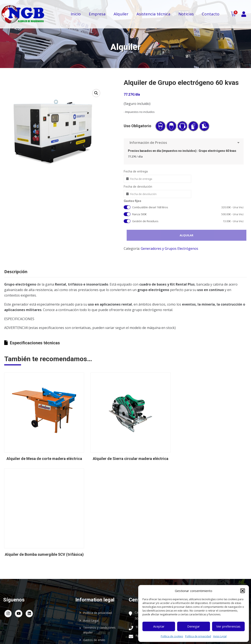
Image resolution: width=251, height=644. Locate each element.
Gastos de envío (94, 602)
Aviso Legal (220, 636)
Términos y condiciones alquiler (99, 592)
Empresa (97, 15)
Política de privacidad (198, 636)
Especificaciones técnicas (32, 326)
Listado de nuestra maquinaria (215, 570)
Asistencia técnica (153, 15)
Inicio (76, 15)
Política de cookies (172, 636)
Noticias (186, 15)
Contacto (211, 15)
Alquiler (121, 15)
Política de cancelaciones (100, 610)
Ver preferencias (228, 626)
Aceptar (159, 626)
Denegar (194, 626)
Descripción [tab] (16, 272)
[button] (243, 591)
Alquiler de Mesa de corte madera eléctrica (81, 512)
